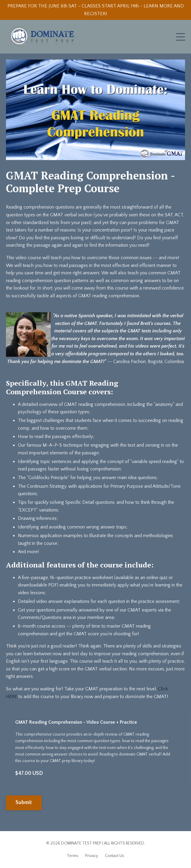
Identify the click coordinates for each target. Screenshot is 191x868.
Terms (73, 856)
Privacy (92, 856)
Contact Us (115, 856)
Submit (24, 803)
